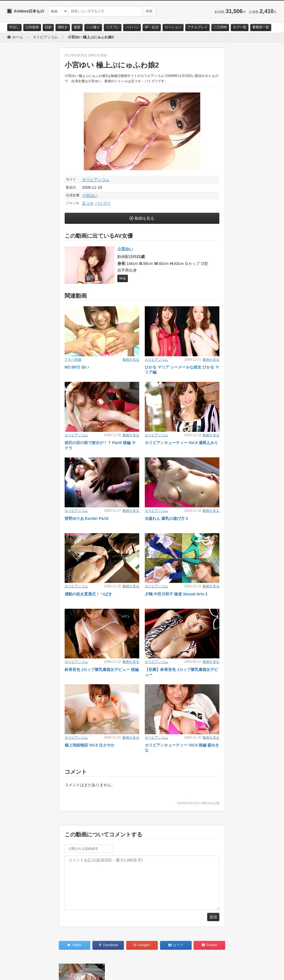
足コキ (88, 203)
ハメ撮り (93, 27)
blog (123, 278)
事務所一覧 (261, 27)
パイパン (132, 27)
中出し (14, 27)
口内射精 (32, 27)
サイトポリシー (49, 971)
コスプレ (113, 27)
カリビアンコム (96, 180)
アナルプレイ (197, 27)
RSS (70, 971)
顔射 (48, 27)
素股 (77, 27)
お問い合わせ (22, 971)
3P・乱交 (152, 27)
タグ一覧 (240, 27)
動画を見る (144, 218)
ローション (173, 27)
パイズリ (103, 203)
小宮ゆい (90, 196)
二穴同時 (220, 27)
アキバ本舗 (73, 360)
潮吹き (63, 27)
